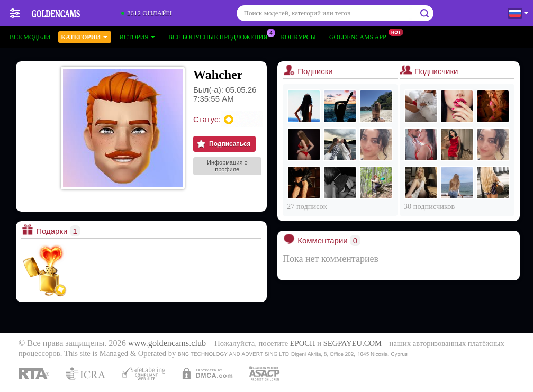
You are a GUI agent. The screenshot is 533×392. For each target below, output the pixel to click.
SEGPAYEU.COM (353, 343)
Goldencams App (360, 36)
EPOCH (303, 343)
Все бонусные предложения (220, 36)
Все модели (30, 37)
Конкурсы (298, 37)
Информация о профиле (227, 166)
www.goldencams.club (167, 343)
